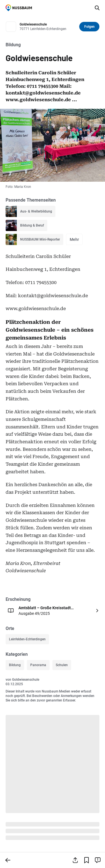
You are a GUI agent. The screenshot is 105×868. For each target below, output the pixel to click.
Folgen (89, 27)
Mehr (74, 239)
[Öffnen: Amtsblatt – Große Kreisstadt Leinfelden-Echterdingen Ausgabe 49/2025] (53, 611)
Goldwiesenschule (26, 680)
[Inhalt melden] (98, 860)
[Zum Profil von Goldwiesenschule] (48, 27)
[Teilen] (75, 860)
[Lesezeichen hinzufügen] (87, 860)
